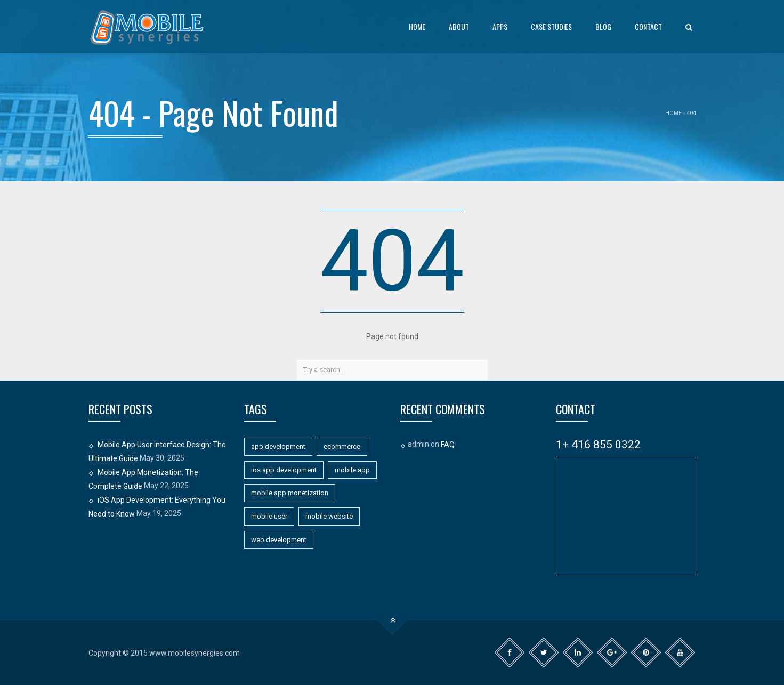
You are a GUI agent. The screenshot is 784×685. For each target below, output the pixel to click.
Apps (500, 26)
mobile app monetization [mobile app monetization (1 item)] (290, 493)
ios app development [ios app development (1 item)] (284, 470)
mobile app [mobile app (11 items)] (352, 470)
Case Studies (551, 26)
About (459, 26)
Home (417, 26)
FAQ (448, 445)
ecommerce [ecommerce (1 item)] (342, 446)
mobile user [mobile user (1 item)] (269, 516)
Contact (648, 26)
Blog (603, 26)
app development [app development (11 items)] (278, 446)
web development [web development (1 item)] (279, 540)
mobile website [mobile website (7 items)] (329, 516)
